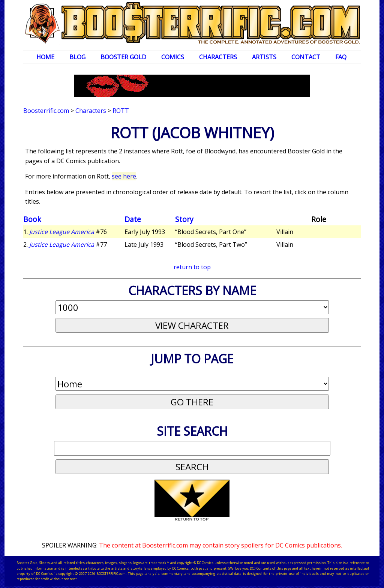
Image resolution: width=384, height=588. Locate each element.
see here (124, 176)
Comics (173, 57)
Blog (77, 57)
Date (133, 219)
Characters (218, 57)
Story (184, 219)
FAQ (341, 57)
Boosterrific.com (46, 111)
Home (45, 57)
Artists (264, 57)
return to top (192, 267)
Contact (306, 57)
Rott (121, 111)
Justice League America (62, 232)
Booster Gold (123, 57)
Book (32, 219)
